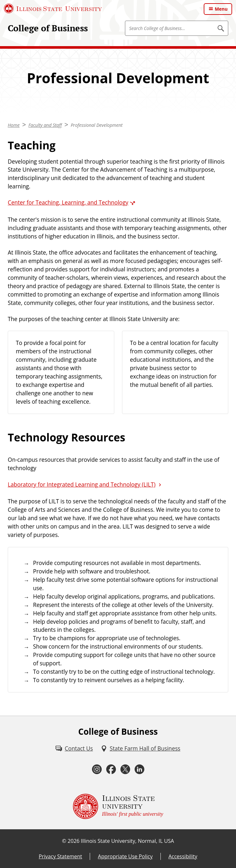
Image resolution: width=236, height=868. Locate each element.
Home (14, 125)
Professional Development (97, 125)
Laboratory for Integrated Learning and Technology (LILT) (82, 484)
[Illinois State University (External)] (53, 8)
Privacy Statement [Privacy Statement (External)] (60, 856)
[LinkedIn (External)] (139, 769)
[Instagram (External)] (97, 769)
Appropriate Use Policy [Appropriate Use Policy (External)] (125, 856)
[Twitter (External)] (125, 769)
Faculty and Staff (45, 125)
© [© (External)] (64, 841)
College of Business (48, 28)
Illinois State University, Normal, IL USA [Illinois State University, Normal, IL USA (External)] (127, 841)
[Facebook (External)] (111, 769)
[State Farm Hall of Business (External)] (141, 749)
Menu (221, 9)
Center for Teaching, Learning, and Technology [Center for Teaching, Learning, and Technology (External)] (68, 202)
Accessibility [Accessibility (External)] (183, 856)
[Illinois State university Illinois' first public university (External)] (118, 806)
